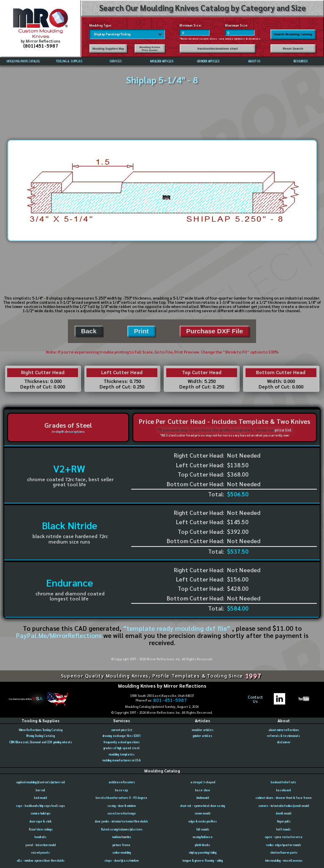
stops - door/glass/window (121, 861)
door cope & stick (40, 821)
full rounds (203, 829)
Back (89, 331)
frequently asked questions (121, 742)
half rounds (283, 829)
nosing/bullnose (203, 837)
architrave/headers (122, 782)
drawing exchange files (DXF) (121, 736)
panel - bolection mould (41, 845)
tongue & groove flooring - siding (202, 861)
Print (141, 331)
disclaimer (284, 742)
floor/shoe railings (41, 829)
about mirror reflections (284, 730)
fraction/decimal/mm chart (218, 49)
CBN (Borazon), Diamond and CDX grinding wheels (41, 742)
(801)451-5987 (41, 46)
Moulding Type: (101, 25)
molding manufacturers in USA (121, 760)
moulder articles (203, 730)
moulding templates (122, 754)
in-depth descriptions (68, 431)
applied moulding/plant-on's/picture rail (40, 782)
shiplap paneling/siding (202, 853)
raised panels (40, 853)
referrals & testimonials (283, 736)
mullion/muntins (122, 837)
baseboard (283, 790)
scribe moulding (121, 853)
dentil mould (283, 813)
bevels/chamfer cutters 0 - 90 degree (121, 798)
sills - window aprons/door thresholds (40, 861)
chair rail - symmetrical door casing (202, 806)
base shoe (203, 790)
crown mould (202, 813)
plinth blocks (202, 845)
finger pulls (284, 821)
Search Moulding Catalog (293, 34)
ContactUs (255, 699)
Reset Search (293, 49)
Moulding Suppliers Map (108, 49)
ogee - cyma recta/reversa (284, 837)
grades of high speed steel (121, 748)
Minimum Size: (191, 25)
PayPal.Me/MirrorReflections (60, 635)
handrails (40, 837)
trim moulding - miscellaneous (284, 861)
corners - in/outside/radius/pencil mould (284, 806)
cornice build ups (41, 813)
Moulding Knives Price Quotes (150, 48)
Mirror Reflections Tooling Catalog (41, 730)
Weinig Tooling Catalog (40, 736)
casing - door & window (122, 806)
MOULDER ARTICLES (162, 61)
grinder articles (202, 736)
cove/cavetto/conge (122, 813)
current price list (122, 730)
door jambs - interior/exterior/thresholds (121, 821)
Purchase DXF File (215, 331)
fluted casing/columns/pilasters (122, 829)
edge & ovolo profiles (202, 821)
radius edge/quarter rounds (284, 845)
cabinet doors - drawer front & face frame (284, 798)
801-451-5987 (170, 700)
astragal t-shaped (203, 782)
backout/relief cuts (283, 782)
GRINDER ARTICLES (208, 61)
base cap (121, 790)
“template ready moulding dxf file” (177, 628)
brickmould (203, 798)
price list (283, 430)
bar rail (40, 790)
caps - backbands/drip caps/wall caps (40, 806)
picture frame (121, 845)
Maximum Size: (237, 25)
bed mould (40, 798)
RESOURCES (301, 61)
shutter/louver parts (284, 853)
